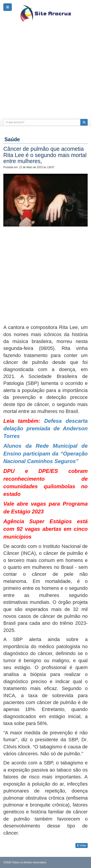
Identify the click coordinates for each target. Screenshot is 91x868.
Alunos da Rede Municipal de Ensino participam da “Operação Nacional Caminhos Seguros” (45, 453)
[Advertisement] (45, 72)
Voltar (82, 846)
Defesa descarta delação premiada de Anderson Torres (45, 429)
